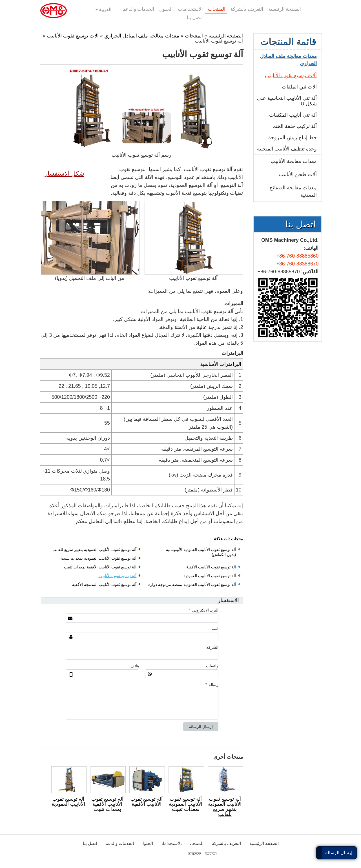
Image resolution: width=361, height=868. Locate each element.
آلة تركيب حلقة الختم (294, 126)
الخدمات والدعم (120, 843)
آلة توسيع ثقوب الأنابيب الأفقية (211, 567)
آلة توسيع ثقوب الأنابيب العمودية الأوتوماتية (201, 552)
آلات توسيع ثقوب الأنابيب (72, 36)
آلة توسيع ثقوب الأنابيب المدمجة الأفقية (104, 584)
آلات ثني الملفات (299, 87)
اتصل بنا (300, 224)
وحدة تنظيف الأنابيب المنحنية (287, 149)
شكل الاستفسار (64, 173)
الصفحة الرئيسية (226, 36)
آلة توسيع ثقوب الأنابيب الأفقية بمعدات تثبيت (100, 567)
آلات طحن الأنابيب (297, 174)
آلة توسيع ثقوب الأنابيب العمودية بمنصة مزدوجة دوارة (192, 584)
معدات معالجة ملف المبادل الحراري (142, 36)
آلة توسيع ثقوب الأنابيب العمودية (210, 576)
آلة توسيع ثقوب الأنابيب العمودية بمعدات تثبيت (98, 558)
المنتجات (194, 36)
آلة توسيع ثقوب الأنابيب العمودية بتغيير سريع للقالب (94, 550)
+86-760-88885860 (297, 256)
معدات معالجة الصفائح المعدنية (293, 191)
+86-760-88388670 (297, 264)
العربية (104, 9)
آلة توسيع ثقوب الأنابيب (117, 576)
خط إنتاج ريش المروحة (292, 138)
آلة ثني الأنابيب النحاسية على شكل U (287, 101)
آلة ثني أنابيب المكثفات (293, 115)
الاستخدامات (171, 843)
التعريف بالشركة (226, 843)
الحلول (148, 843)
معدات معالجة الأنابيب (293, 161)
